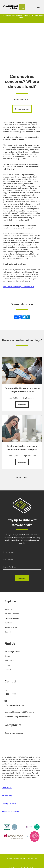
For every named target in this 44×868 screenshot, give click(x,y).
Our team (8, 623)
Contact (8, 632)
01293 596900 (10, 694)
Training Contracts (9, 803)
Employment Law (22, 109)
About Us (8, 609)
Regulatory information (11, 811)
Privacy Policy (7, 796)
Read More (22, 404)
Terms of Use (7, 788)
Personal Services (12, 618)
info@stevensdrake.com (14, 705)
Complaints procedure (14, 733)
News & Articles (11, 627)
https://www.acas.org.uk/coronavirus (19, 287)
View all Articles (22, 478)
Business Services (12, 614)
